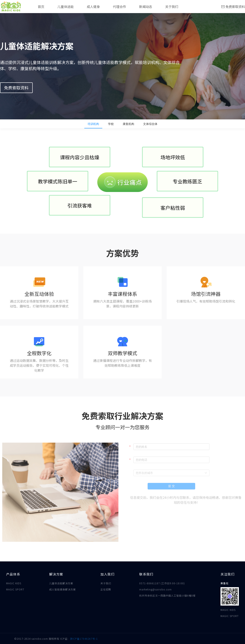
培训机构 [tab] (93, 124)
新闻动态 (146, 7)
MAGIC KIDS (14, 583)
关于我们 (172, 7)
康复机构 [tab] (128, 124)
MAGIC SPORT (15, 589)
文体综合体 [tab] (150, 124)
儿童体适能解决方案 (61, 583)
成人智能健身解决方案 (62, 589)
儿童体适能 (66, 7)
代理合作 (119, 7)
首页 (41, 7)
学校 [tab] (111, 124)
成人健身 (93, 7)
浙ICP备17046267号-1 (84, 639)
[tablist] (122, 124)
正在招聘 (106, 589)
